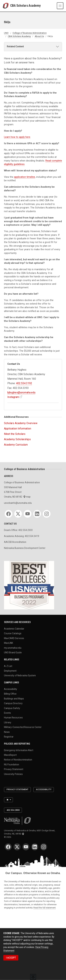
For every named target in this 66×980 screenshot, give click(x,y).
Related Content (15, 46)
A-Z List (8, 666)
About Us (39, 36)
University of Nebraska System (20, 675)
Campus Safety (12, 708)
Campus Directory (13, 703)
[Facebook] (9, 514)
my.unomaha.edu (13, 648)
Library (8, 722)
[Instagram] (47, 514)
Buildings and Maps (14, 698)
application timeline (25, 177)
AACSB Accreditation (15, 542)
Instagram (13, 397)
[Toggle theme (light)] (8, 800)
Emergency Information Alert (19, 750)
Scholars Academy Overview (21, 423)
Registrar (9, 737)
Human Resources (13, 718)
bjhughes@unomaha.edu (21, 392)
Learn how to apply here (17, 137)
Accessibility (11, 689)
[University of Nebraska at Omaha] (6, 6)
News (7, 732)
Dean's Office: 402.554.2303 (18, 530)
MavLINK (9, 643)
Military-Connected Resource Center (23, 727)
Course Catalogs (13, 633)
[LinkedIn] (37, 514)
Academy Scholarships (17, 439)
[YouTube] (28, 514)
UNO (6, 33)
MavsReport (10, 755)
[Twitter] (18, 514)
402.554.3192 (24, 383)
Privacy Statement (14, 769)
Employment (10, 671)
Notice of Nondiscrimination (18, 760)
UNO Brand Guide (13, 652)
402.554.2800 (13, 810)
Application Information (18, 429)
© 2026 (8, 837)
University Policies (13, 774)
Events (7, 713)
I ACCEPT (11, 958)
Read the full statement (45, 908)
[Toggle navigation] (60, 6)
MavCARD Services (14, 638)
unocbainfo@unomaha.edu (18, 503)
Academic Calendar (14, 629)
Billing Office (10, 694)
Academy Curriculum (16, 445)
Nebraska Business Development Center (25, 548)
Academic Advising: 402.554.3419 (22, 536)
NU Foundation (12, 764)
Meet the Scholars (15, 434)
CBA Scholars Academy (25, 6)
